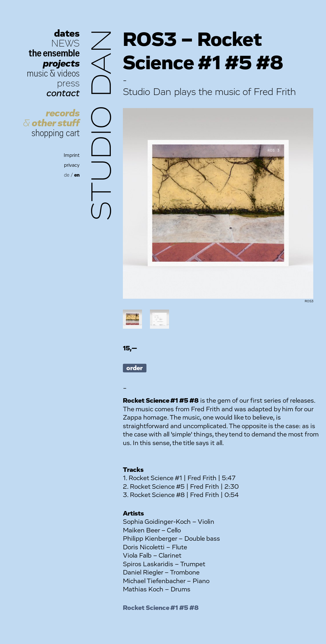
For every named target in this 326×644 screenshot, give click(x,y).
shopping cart (56, 133)
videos (68, 73)
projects (61, 64)
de (67, 175)
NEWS (65, 44)
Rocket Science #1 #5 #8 (161, 608)
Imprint (72, 155)
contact (63, 93)
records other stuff (51, 118)
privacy (72, 165)
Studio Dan (103, 125)
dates (67, 34)
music (37, 73)
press (68, 83)
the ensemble (54, 53)
